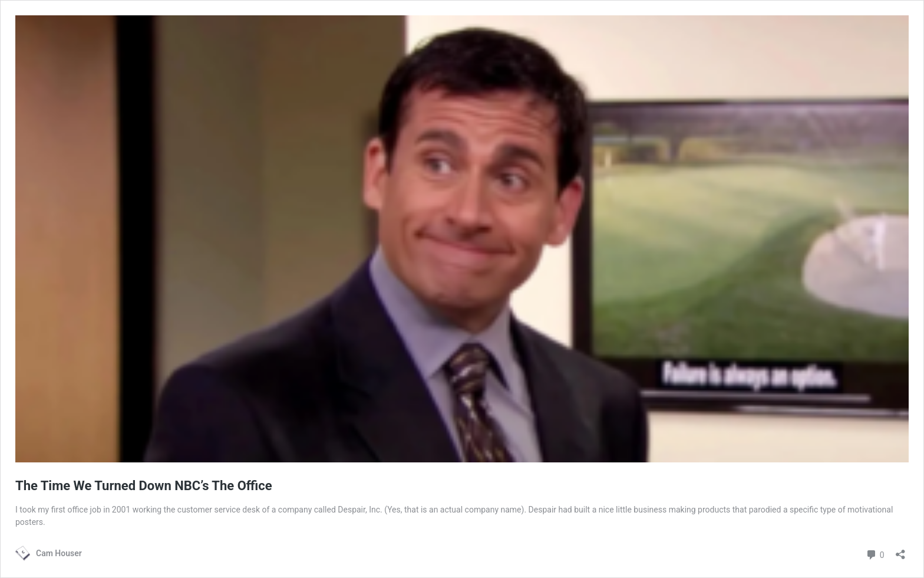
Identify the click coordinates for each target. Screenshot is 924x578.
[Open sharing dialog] (900, 551)
